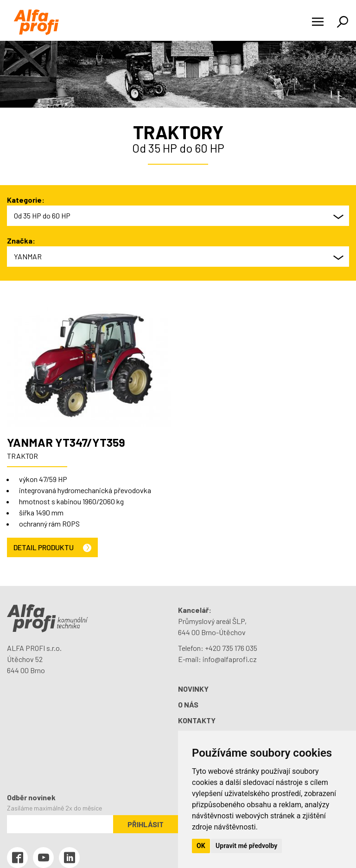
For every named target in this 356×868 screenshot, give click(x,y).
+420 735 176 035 (231, 648)
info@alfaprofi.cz (230, 659)
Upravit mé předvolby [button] (246, 846)
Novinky (193, 689)
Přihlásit (146, 824)
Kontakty (197, 720)
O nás (188, 704)
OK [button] (201, 846)
